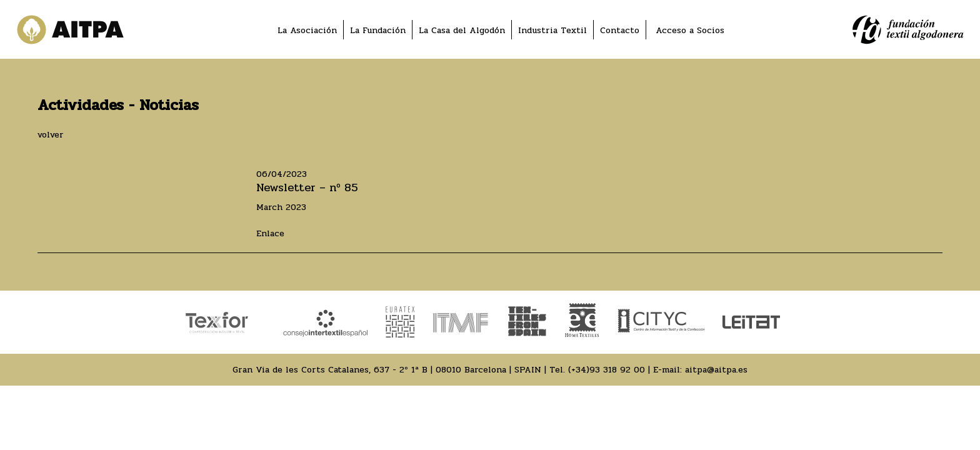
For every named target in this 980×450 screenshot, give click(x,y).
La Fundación (378, 30)
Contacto (620, 30)
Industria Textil (552, 30)
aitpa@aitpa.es (716, 370)
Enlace (270, 233)
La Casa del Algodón (462, 30)
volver (51, 135)
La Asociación (307, 30)
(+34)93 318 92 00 (607, 370)
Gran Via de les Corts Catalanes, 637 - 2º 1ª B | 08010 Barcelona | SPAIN (387, 370)
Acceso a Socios (690, 30)
